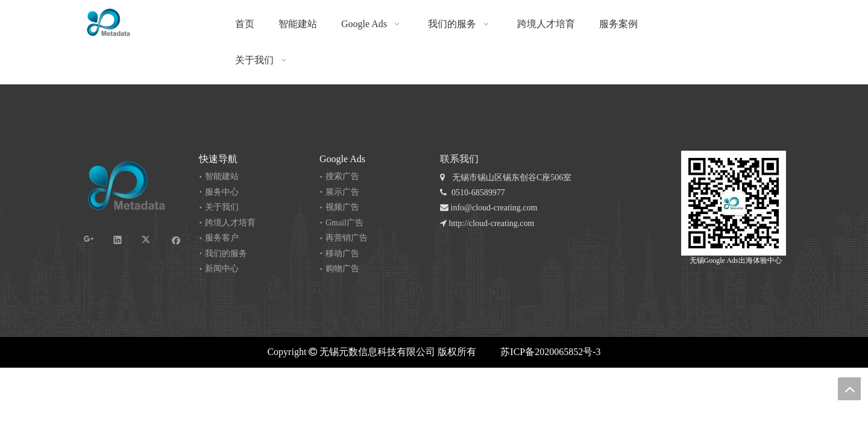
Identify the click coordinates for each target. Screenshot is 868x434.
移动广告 (342, 253)
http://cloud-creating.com (487, 223)
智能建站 (222, 176)
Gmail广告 (344, 223)
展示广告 (342, 192)
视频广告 (342, 207)
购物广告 (342, 269)
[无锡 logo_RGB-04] (109, 22)
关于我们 (222, 207)
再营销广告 (347, 238)
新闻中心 (222, 269)
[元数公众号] (734, 203)
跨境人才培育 (230, 223)
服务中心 (222, 192)
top (849, 389)
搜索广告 (342, 176)
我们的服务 (226, 253)
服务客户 (222, 238)
